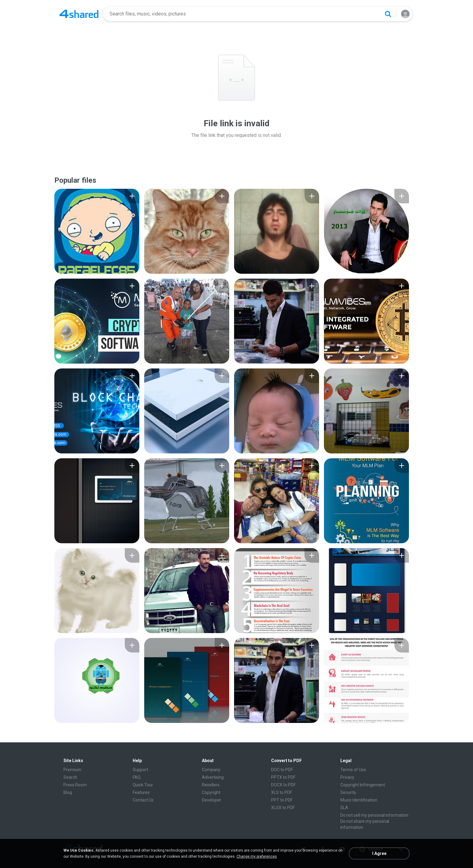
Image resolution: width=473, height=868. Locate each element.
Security (348, 792)
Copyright (211, 792)
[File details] (97, 231)
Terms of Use (353, 770)
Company (211, 770)
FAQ (137, 777)
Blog (68, 792)
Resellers (211, 785)
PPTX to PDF (283, 777)
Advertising (213, 777)
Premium (72, 770)
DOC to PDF (282, 770)
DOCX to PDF (283, 785)
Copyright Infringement (363, 785)
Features (141, 792)
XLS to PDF (282, 792)
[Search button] (388, 14)
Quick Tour (143, 785)
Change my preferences (257, 856)
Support (140, 770)
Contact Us (143, 800)
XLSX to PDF (283, 808)
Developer (212, 800)
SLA (344, 808)
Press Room (75, 785)
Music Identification (359, 800)
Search (70, 777)
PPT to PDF (282, 800)
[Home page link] (79, 14)
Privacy (347, 777)
